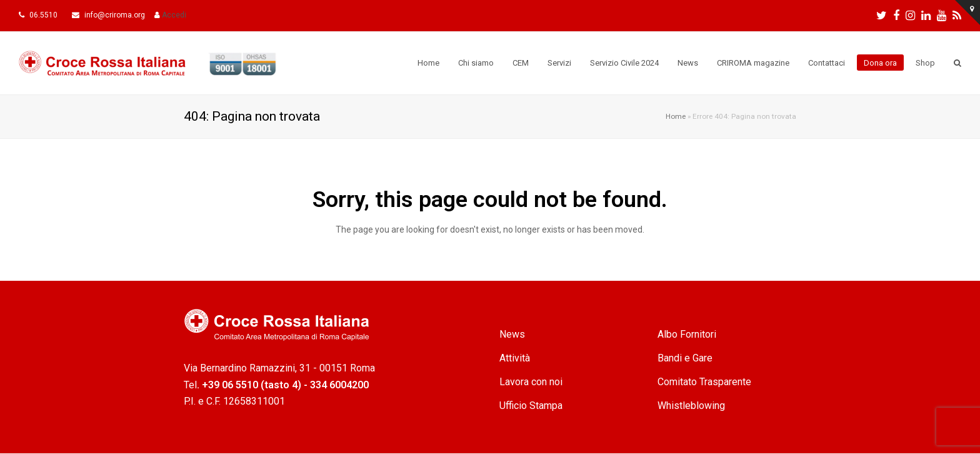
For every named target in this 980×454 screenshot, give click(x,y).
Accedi (174, 15)
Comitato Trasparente (704, 382)
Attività (515, 358)
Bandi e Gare (685, 358)
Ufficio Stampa (531, 406)
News (512, 334)
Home (676, 116)
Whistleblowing (691, 406)
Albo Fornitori (687, 334)
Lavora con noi (531, 382)
